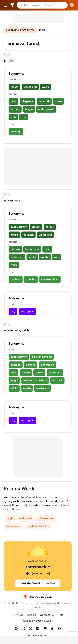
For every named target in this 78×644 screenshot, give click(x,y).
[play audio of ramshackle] (28, 574)
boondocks (32, 249)
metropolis (27, 311)
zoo (24, 117)
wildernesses (46, 518)
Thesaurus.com (12, 5)
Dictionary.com (72, 5)
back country (19, 227)
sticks (32, 257)
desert (36, 227)
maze (58, 101)
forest (14, 87)
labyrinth (44, 101)
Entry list (18, 615)
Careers (31, 615)
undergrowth (46, 109)
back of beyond (42, 357)
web (13, 117)
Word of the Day (38, 561)
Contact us (47, 615)
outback (28, 235)
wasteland (30, 87)
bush (13, 101)
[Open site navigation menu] (6, 5)
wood (45, 87)
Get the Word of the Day (38, 583)
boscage (16, 132)
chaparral (28, 101)
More (42, 30)
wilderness (26, 518)
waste (45, 257)
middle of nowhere (35, 380)
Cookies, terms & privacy (38, 621)
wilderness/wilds (38, 526)
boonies (31, 279)
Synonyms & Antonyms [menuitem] (20, 30)
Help (60, 615)
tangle (29, 109)
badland (16, 279)
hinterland (17, 257)
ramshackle (38, 567)
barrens (15, 249)
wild (57, 257)
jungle (14, 235)
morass (15, 109)
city (13, 311)
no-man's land (50, 279)
